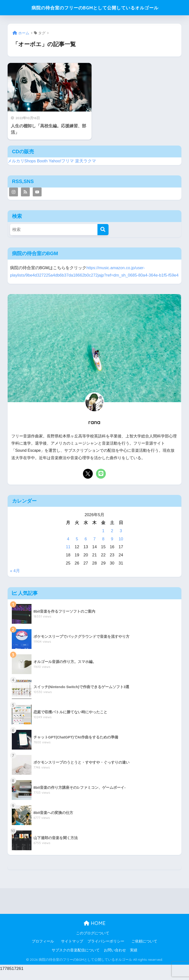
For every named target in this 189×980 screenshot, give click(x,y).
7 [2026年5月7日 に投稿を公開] (94, 546)
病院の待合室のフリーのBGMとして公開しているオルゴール (95, 8)
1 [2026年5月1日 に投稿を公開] (103, 538)
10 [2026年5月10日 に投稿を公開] (121, 546)
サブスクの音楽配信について (76, 958)
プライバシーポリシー (106, 949)
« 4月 (15, 578)
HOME (95, 931)
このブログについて (93, 941)
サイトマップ (72, 949)
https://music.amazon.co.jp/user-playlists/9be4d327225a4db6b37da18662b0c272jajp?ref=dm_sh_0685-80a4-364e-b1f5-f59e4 (90, 275)
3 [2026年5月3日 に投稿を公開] (121, 538)
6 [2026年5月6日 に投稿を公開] (86, 546)
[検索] (103, 230)
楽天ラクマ (86, 161)
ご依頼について (144, 949)
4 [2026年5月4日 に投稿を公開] (68, 546)
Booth (43, 161)
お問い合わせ (115, 958)
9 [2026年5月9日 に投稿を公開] (112, 546)
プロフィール (43, 949)
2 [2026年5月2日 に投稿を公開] (112, 538)
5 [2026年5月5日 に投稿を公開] (77, 546)
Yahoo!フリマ (62, 161)
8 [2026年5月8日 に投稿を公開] (103, 546)
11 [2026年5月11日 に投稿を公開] (68, 555)
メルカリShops (22, 161)
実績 (134, 958)
